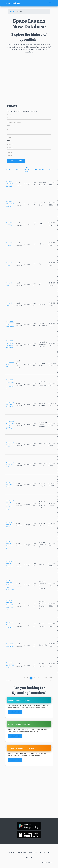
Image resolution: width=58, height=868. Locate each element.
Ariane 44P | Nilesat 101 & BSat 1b (10, 204)
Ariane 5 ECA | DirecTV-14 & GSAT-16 (10, 665)
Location (9, 137)
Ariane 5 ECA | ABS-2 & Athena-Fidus (10, 324)
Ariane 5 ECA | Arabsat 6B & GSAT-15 (10, 465)
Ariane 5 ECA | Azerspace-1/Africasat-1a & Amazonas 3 (10, 585)
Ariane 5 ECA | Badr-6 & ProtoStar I (10, 625)
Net (50, 169)
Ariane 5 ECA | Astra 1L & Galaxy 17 (10, 485)
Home (12, 11)
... (18, 678)
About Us (11, 853)
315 (46, 678)
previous (9, 678)
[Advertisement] (26, 79)
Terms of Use (33, 853)
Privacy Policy (22, 853)
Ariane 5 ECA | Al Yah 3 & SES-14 (10, 364)
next (51, 678)
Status (9, 130)
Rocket (35, 169)
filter (11, 161)
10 (38, 678)
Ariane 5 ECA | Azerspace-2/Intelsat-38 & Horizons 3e (10, 605)
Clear (21, 161)
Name (8, 169)
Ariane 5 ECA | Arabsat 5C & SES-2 (10, 445)
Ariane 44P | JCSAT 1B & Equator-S (10, 184)
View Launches (15, 712)
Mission (42, 169)
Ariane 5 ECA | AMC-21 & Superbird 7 (10, 404)
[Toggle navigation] (50, 3)
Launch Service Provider (14, 122)
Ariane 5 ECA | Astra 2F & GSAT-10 (10, 525)
